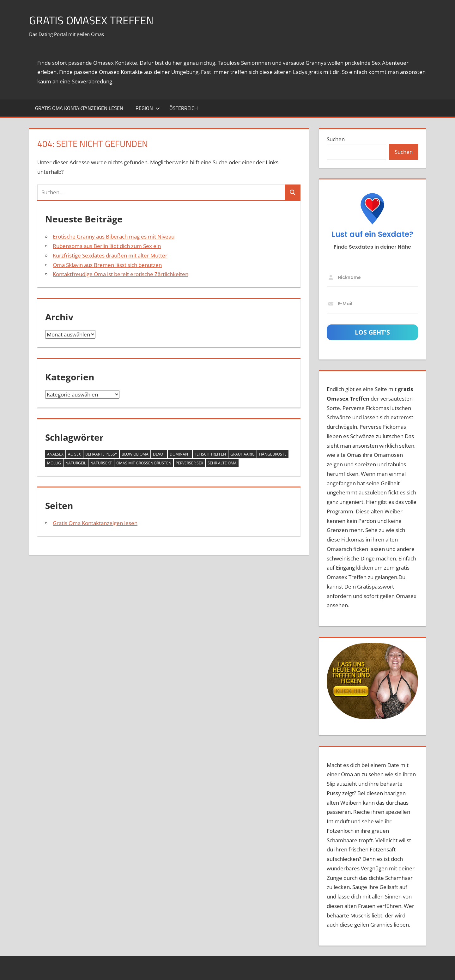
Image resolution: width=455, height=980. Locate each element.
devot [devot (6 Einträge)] (159, 454)
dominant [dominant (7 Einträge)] (180, 454)
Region (148, 108)
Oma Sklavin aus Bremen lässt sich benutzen (107, 265)
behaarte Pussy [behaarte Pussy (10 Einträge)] (101, 454)
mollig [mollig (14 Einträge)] (54, 463)
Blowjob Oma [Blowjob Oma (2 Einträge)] (135, 454)
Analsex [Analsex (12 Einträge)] (55, 454)
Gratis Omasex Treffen (93, 20)
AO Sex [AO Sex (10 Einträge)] (74, 454)
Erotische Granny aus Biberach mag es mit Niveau (114, 236)
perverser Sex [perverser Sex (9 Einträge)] (189, 463)
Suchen (336, 139)
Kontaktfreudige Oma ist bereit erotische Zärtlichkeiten (121, 274)
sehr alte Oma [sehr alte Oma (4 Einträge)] (222, 463)
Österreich (184, 108)
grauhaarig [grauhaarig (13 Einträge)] (243, 454)
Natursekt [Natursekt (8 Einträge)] (101, 463)
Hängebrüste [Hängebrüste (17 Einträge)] (273, 454)
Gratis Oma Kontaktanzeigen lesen (79, 108)
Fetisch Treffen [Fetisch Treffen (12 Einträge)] (210, 454)
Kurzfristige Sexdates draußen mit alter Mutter (110, 255)
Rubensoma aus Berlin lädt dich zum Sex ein (107, 246)
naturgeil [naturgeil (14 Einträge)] (76, 463)
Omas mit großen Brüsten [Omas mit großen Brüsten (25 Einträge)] (144, 463)
